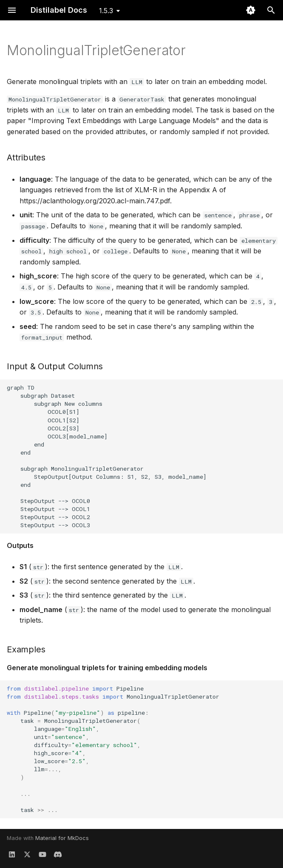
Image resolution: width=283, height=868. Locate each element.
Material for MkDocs (62, 838)
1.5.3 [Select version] (106, 11)
